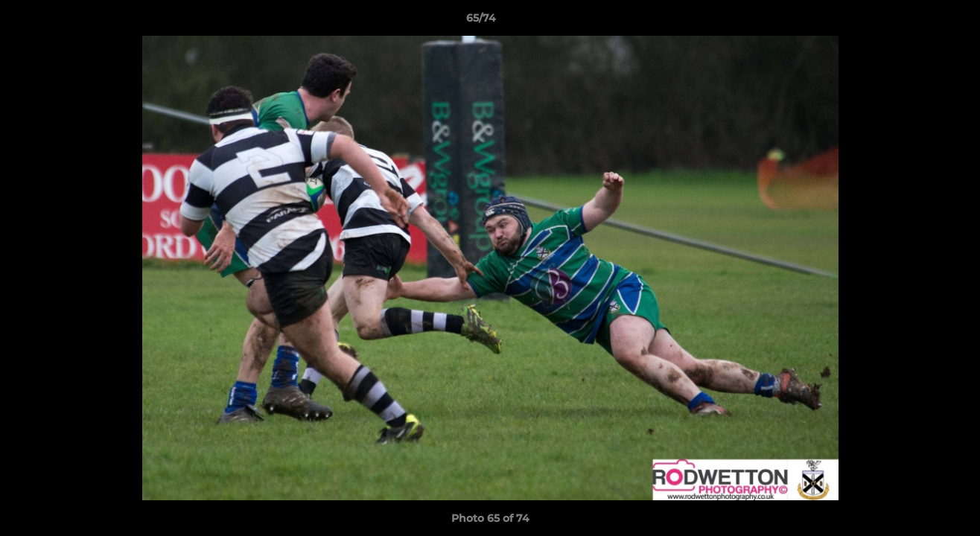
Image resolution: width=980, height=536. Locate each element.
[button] (917, 22)
